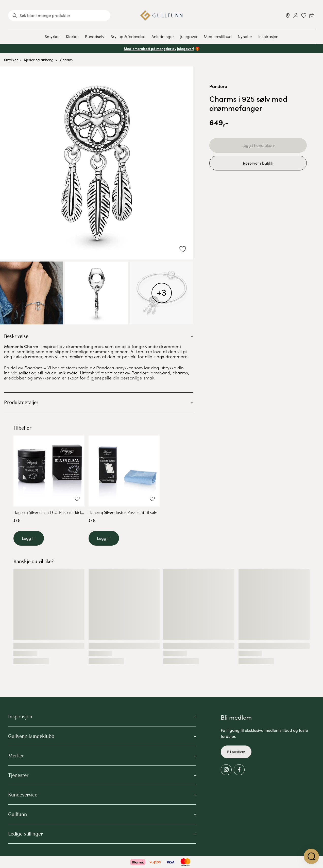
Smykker (52, 36)
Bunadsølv (95, 36)
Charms (66, 60)
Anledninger (163, 36)
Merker (16, 756)
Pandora (218, 86)
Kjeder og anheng (39, 60)
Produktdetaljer (21, 402)
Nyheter (245, 36)
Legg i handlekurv (258, 145)
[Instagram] (226, 770)
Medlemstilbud (218, 36)
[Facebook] (239, 770)
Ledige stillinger (25, 834)
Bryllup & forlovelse (128, 36)
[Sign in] (296, 16)
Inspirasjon (268, 36)
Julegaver (189, 36)
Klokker (72, 36)
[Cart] (312, 15)
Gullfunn (18, 814)
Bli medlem (236, 752)
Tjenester (18, 775)
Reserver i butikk (258, 163)
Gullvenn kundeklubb (31, 736)
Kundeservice (23, 795)
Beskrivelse (16, 336)
